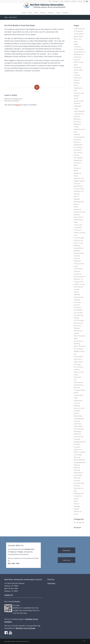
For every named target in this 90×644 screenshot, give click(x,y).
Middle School (79, 351)
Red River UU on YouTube (25, 628)
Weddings (78, 431)
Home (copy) (79, 101)
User (76, 235)
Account (77, 60)
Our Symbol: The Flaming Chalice (78, 315)
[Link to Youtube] (87, 1)
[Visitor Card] (67, 560)
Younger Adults (80, 390)
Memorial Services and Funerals (78, 437)
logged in (18, 105)
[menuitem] (50, 1)
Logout (77, 509)
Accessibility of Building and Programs (79, 54)
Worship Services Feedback (77, 258)
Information (56, 1)
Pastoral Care (79, 178)
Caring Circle (79, 282)
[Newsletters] (67, 550)
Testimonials (79, 429)
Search (80, 1)
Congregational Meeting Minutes (80, 465)
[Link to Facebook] (84, 1)
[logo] (45, 7)
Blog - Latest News (11, 17)
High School (78, 362)
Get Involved (78, 349)
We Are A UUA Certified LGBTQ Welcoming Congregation (79, 413)
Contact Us (74, 1)
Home (76, 98)
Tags (76, 222)
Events (76, 499)
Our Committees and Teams (78, 356)
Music (76, 501)
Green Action (79, 297)
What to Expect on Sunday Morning (80, 455)
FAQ (50, 1)
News (76, 338)
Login (62, 1)
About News (78, 36)
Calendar (77, 75)
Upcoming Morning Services (78, 478)
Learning (77, 364)
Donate (77, 80)
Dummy (77, 83)
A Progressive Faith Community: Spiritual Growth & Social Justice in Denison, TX (80, 271)
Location (77, 447)
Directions (67, 1)
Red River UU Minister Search (79, 194)
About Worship (80, 346)
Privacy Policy (79, 189)
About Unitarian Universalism (79, 47)
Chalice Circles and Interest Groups (79, 287)
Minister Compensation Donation (79, 137)
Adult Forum (79, 62)
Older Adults (79, 426)
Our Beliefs (78, 310)
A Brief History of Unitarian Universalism (79, 31)
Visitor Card (78, 243)
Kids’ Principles (79, 336)
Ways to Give (79, 372)
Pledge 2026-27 (79, 181)
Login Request (79, 111)
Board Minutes (79, 460)
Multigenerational (81, 442)
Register (77, 199)
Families (77, 444)
